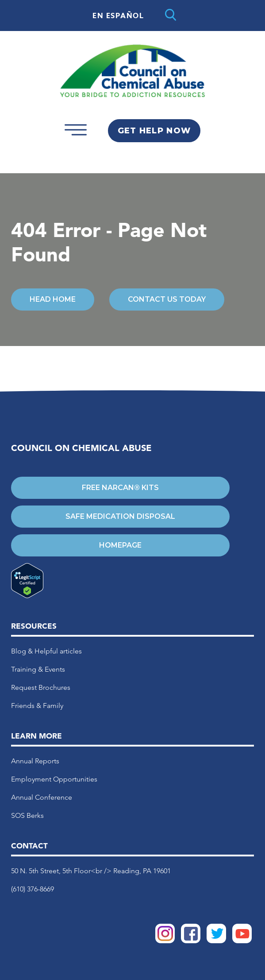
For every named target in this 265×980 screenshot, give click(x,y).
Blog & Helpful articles (46, 651)
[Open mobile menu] (76, 138)
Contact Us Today (167, 299)
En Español (118, 16)
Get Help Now (154, 131)
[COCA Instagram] (165, 941)
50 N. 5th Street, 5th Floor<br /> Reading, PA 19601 (91, 871)
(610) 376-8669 (33, 889)
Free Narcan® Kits (120, 488)
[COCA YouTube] (242, 941)
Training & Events (38, 669)
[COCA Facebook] (191, 941)
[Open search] (171, 16)
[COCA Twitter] (216, 941)
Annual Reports (35, 761)
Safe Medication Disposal (120, 516)
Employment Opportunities (54, 779)
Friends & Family (37, 706)
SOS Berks (27, 815)
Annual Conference (42, 797)
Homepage (120, 545)
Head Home (53, 299)
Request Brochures (41, 687)
